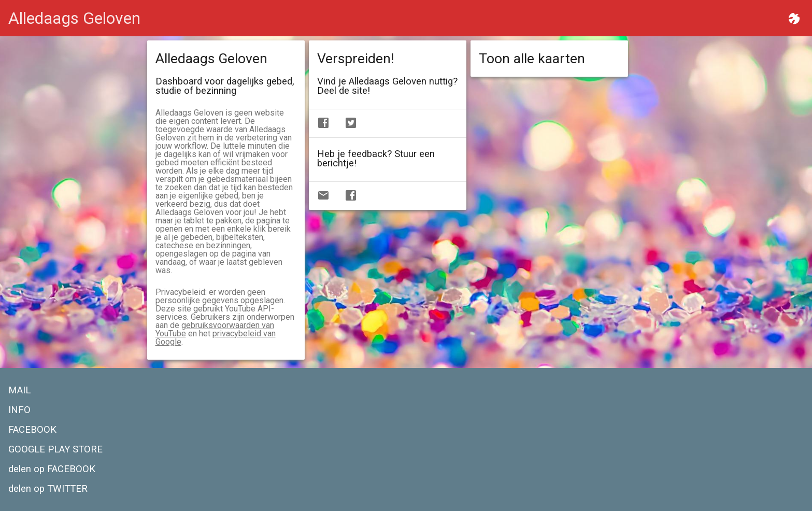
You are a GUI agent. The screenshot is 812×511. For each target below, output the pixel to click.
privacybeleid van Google (216, 338)
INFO (19, 410)
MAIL (19, 390)
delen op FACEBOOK (52, 469)
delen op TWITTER (48, 489)
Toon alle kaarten (532, 59)
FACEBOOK (32, 430)
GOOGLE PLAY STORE (55, 449)
